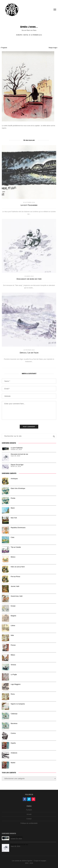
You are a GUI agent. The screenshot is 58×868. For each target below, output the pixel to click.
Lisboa (13, 626)
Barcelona (14, 723)
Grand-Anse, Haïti (17, 596)
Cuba (12, 537)
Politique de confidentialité (29, 823)
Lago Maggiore (16, 684)
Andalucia (14, 753)
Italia (12, 635)
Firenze (13, 645)
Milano (13, 655)
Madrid (13, 763)
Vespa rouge (53, 48)
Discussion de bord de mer (29, 279)
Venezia (13, 665)
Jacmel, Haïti (15, 586)
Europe (19, 35)
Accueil (29, 814)
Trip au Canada (16, 547)
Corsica (13, 733)
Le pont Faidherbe (29, 205)
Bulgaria (13, 616)
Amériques (14, 479)
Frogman (4, 48)
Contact (29, 819)
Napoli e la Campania (18, 704)
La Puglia (14, 675)
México (13, 557)
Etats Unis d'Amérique (18, 488)
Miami (13, 508)
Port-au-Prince (15, 577)
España (13, 743)
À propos (29, 810)
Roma (26, 35)
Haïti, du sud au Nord (18, 567)
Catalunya (14, 714)
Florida (13, 498)
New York (14, 518)
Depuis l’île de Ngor (29, 353)
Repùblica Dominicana (18, 528)
